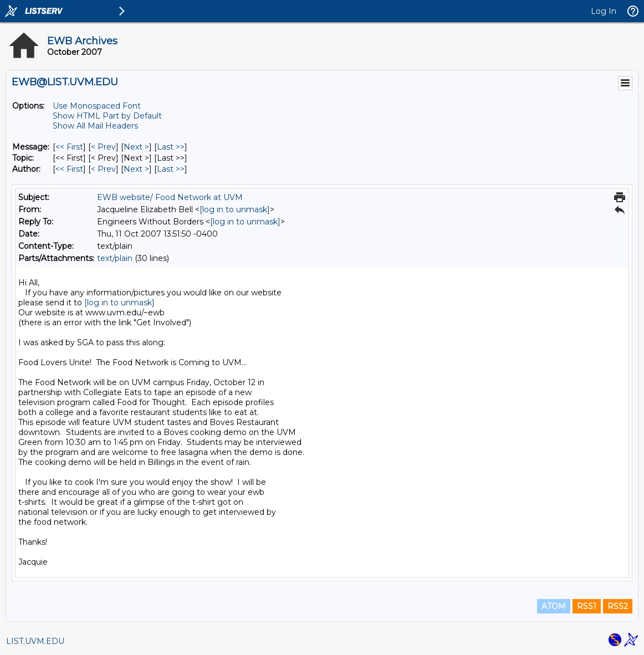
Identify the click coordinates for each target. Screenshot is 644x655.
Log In (604, 11)
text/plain (115, 258)
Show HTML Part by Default (107, 116)
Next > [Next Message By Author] (136, 169)
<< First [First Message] (69, 147)
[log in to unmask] (235, 209)
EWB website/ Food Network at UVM (170, 197)
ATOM (554, 606)
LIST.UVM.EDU (35, 641)
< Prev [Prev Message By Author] (103, 169)
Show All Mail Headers (95, 126)
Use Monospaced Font (97, 106)
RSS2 (618, 606)
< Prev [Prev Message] (103, 147)
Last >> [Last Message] (171, 147)
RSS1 (587, 606)
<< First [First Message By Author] (69, 169)
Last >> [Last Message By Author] (171, 169)
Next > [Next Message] (136, 147)
